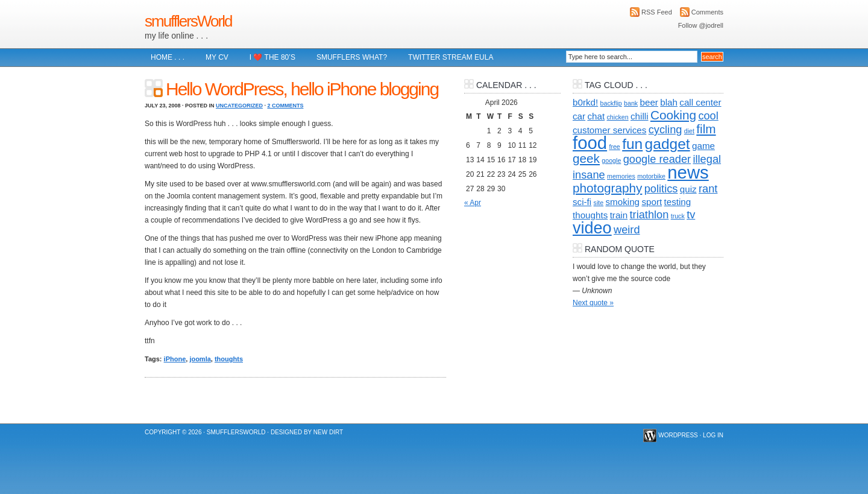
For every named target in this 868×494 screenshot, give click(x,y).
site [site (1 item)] (599, 203)
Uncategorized (239, 106)
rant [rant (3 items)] (708, 188)
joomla (200, 359)
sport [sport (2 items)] (652, 202)
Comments (707, 12)
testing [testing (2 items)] (678, 202)
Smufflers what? (352, 57)
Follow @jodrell (701, 25)
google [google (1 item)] (611, 160)
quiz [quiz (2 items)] (688, 189)
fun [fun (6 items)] (632, 144)
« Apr (473, 203)
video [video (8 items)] (592, 228)
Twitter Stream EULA (451, 57)
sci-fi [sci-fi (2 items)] (582, 202)
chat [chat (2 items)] (596, 116)
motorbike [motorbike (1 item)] (651, 176)
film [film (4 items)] (706, 129)
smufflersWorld (188, 21)
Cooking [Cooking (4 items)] (673, 115)
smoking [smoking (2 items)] (623, 202)
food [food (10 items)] (590, 143)
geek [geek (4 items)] (586, 158)
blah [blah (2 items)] (669, 102)
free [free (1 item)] (614, 147)
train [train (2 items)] (619, 215)
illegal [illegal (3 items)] (707, 159)
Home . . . (168, 57)
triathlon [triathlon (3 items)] (649, 214)
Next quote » (593, 303)
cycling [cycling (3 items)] (665, 129)
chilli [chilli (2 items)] (640, 116)
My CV (217, 57)
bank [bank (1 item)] (631, 103)
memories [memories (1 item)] (621, 176)
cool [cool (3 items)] (708, 116)
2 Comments (285, 106)
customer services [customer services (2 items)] (609, 130)
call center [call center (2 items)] (700, 102)
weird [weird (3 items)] (627, 230)
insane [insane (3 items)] (589, 175)
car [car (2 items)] (579, 116)
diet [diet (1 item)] (689, 131)
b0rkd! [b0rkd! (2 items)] (585, 102)
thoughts (229, 359)
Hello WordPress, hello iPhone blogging (302, 89)
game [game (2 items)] (703, 146)
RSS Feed (657, 12)
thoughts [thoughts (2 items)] (590, 215)
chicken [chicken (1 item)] (618, 117)
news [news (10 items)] (688, 172)
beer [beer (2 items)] (649, 102)
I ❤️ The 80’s (272, 57)
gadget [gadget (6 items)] (668, 144)
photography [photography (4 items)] (607, 188)
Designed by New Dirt (307, 432)
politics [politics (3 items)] (661, 188)
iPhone (175, 359)
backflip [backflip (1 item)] (611, 103)
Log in (713, 435)
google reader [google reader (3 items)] (657, 159)
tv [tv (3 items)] (691, 214)
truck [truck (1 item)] (678, 216)
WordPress (678, 435)
